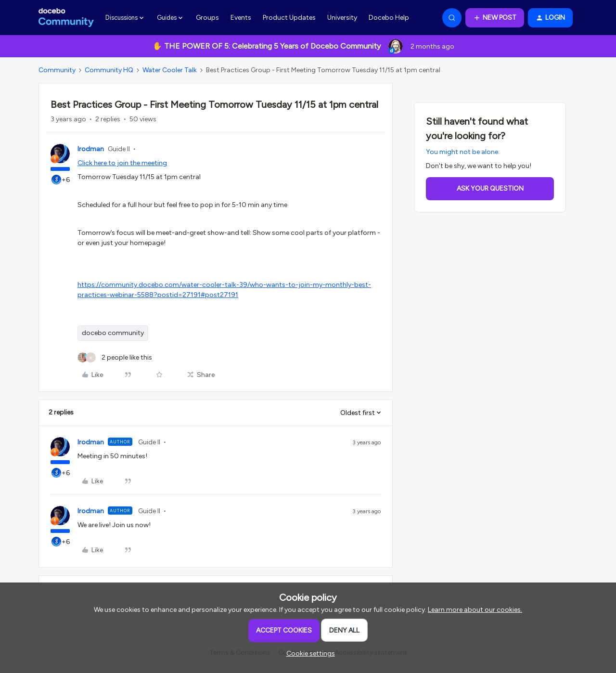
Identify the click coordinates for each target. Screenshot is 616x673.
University (342, 18)
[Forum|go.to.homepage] (66, 18)
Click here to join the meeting (122, 163)
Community (57, 70)
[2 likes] (115, 357)
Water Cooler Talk (170, 70)
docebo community (113, 333)
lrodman (91, 149)
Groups (207, 18)
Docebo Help (389, 18)
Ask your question (490, 188)
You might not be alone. (463, 152)
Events (241, 18)
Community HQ (109, 70)
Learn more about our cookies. (475, 610)
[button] (495, 18)
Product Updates (289, 18)
